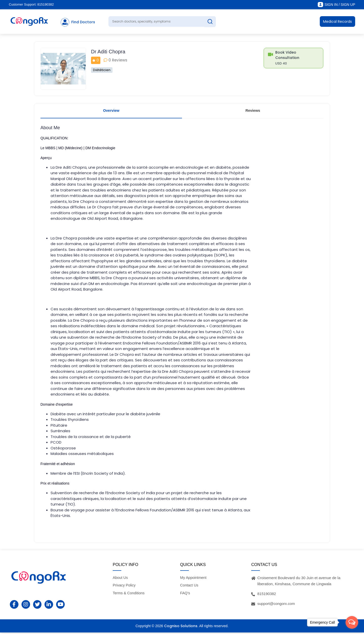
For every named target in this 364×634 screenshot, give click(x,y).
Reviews (253, 111)
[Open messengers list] (352, 622)
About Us (121, 579)
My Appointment (194, 579)
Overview (111, 111)
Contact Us (190, 587)
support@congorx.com (276, 605)
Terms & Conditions (129, 594)
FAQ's (185, 594)
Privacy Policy (124, 587)
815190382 (46, 4)
